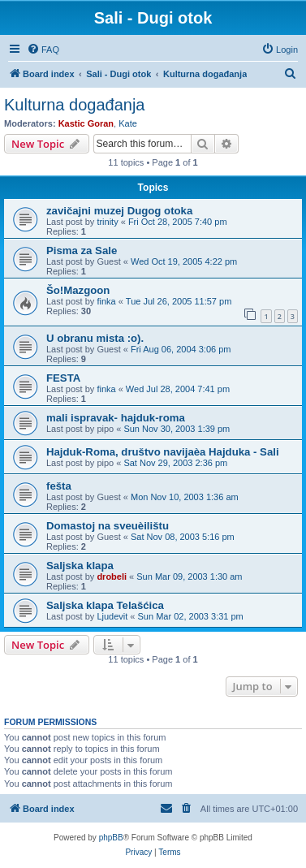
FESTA (63, 378)
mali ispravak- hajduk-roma (116, 418)
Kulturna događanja (74, 105)
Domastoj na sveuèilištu (108, 526)
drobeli (112, 577)
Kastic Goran (86, 123)
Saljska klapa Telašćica (105, 605)
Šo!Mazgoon (78, 290)
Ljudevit (112, 616)
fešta (59, 486)
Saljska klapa (80, 566)
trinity (107, 222)
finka (106, 301)
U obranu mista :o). (95, 338)
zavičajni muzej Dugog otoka (119, 211)
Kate (128, 123)
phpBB (111, 838)
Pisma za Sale (82, 250)
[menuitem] (43, 50)
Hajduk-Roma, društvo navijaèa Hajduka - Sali (163, 452)
